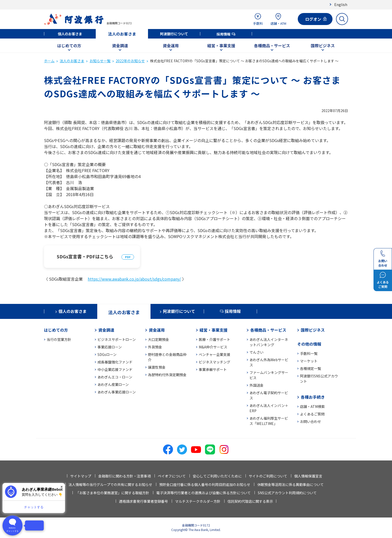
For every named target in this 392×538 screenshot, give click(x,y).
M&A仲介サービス (213, 347)
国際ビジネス (323, 46)
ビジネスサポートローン (117, 339)
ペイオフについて (172, 476)
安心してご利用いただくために (217, 476)
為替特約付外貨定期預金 (167, 375)
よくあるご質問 (312, 414)
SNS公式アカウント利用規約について (287, 493)
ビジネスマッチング (214, 362)
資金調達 (120, 46)
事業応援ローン (110, 347)
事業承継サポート (213, 369)
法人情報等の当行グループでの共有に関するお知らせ (110, 484)
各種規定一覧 (310, 368)
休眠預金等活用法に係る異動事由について (290, 484)
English (341, 4)
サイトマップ (81, 476)
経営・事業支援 (221, 46)
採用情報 (223, 34)
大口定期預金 (158, 339)
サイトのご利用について (268, 476)
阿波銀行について (174, 34)
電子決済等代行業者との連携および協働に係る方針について (203, 493)
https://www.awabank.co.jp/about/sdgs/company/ (134, 279)
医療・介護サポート (214, 339)
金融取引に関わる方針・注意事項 (124, 476)
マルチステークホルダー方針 (198, 501)
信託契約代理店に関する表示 (250, 501)
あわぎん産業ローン (113, 384)
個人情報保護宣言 (308, 476)
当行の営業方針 (59, 339)
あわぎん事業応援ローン (117, 392)
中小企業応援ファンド (115, 369)
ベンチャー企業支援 (214, 354)
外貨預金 (155, 347)
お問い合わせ (310, 421)
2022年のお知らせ (130, 61)
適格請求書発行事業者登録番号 (143, 501)
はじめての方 (69, 46)
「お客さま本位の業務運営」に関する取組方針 (112, 493)
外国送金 (256, 385)
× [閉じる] (62, 487)
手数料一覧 (309, 353)
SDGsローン (107, 354)
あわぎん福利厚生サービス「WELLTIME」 (269, 421)
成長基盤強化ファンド (115, 362)
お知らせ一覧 (100, 61)
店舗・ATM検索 (312, 406)
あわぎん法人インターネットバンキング (269, 342)
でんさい (256, 352)
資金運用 (171, 46)
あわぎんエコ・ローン (115, 377)
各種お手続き (313, 397)
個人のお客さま (70, 34)
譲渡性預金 (157, 367)
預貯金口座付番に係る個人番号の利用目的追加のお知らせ (205, 484)
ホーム (49, 61)
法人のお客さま (122, 34)
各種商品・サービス (272, 46)
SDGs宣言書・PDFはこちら (85, 256)
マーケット (309, 361)
